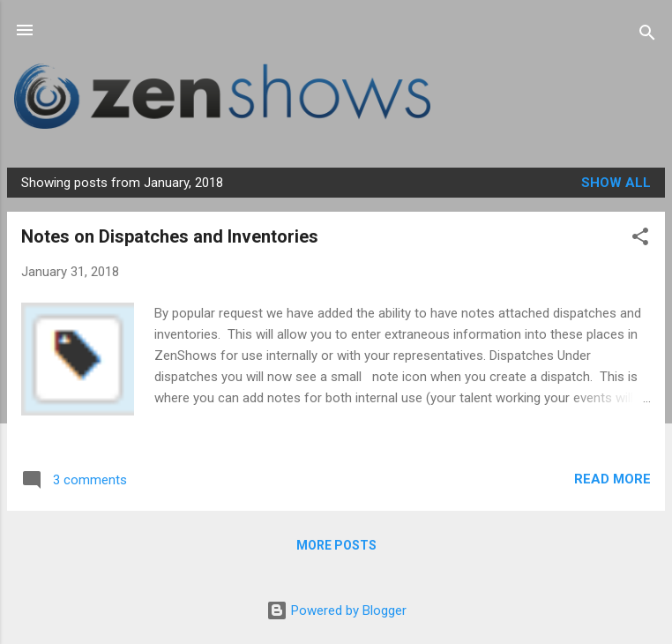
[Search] (647, 36)
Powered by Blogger (336, 610)
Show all (616, 183)
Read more (612, 479)
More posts (336, 545)
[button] (640, 240)
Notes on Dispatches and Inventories (170, 236)
